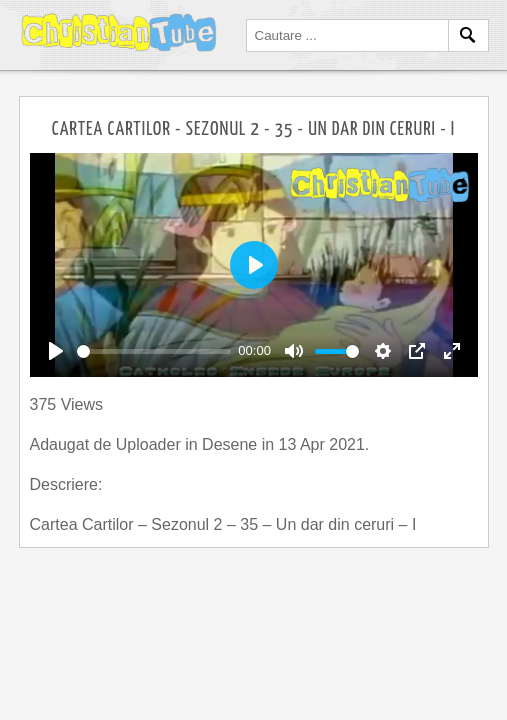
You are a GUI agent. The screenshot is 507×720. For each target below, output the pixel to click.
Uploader (150, 444)
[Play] (56, 351)
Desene (232, 444)
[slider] (154, 351)
